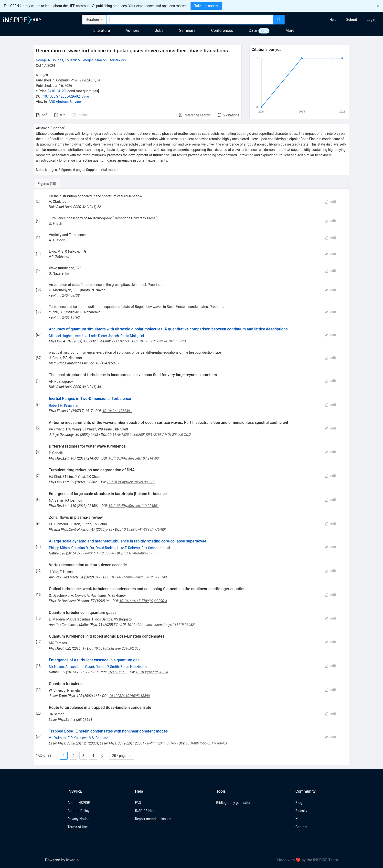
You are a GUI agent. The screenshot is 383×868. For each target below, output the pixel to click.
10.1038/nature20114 (152, 672)
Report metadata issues (153, 819)
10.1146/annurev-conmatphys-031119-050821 (162, 625)
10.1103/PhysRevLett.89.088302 (131, 482)
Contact (301, 827)
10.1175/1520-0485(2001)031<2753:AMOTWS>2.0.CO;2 (149, 435)
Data (253, 30)
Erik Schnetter (152, 548)
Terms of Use (78, 827)
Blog (299, 803)
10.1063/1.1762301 (117, 411)
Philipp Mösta (59, 548)
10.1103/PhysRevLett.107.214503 (134, 458)
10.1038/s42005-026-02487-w (66, 96)
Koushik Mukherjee (79, 60)
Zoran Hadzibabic (134, 667)
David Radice (105, 548)
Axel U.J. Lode (86, 336)
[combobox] (190, 20)
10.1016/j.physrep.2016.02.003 (117, 648)
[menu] (334, 20)
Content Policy (78, 811)
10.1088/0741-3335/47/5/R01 (144, 530)
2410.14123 (57, 91)
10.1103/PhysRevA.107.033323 (163, 341)
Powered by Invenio (62, 860)
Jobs (159, 30)
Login (371, 20)
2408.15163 (71, 317)
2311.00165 (167, 743)
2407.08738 (71, 295)
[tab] (50, 184)
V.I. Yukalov (58, 738)
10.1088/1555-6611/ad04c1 (207, 743)
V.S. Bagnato (99, 738)
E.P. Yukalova (78, 738)
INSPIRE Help (145, 811)
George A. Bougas (50, 60)
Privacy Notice (78, 819)
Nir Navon (56, 667)
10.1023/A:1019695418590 (130, 696)
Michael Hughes (61, 336)
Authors (132, 30)
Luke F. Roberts (128, 548)
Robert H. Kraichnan (64, 406)
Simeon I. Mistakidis (110, 60)
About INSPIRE (79, 803)
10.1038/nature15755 (140, 553)
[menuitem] (333, 20)
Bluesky (301, 811)
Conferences (222, 30)
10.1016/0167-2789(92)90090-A (143, 601)
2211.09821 (120, 341)
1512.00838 (105, 553)
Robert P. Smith (107, 667)
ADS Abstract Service (65, 102)
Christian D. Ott (83, 548)
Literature (102, 30)
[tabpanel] (191, 477)
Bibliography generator (233, 803)
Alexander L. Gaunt (80, 667)
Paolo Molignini (132, 336)
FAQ (138, 803)
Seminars (187, 30)
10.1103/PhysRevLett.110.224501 (134, 506)
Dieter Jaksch (109, 336)
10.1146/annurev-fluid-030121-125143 (138, 577)
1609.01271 (117, 672)
